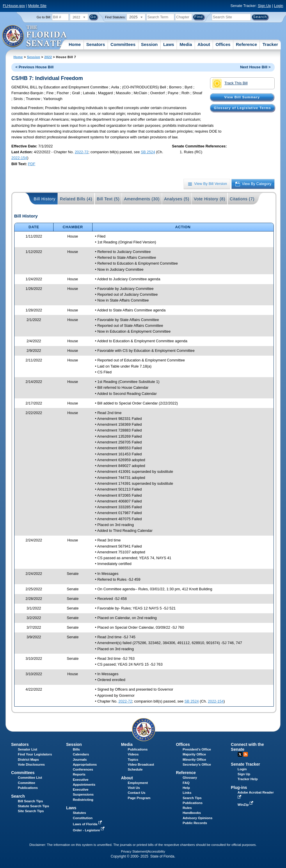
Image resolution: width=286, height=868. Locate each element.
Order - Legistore (89, 830)
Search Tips (192, 798)
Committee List (30, 778)
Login (279, 6)
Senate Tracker (246, 764)
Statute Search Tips (33, 806)
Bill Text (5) (108, 199)
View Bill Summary (242, 97)
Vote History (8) (209, 199)
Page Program (139, 798)
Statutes (79, 813)
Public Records (195, 823)
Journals (80, 760)
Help (186, 788)
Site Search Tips (31, 811)
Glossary (190, 778)
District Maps (28, 760)
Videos (133, 754)
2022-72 (82, 152)
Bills (76, 749)
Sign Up (264, 6)
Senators (96, 44)
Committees (123, 44)
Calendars (81, 754)
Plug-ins (239, 787)
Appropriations (85, 764)
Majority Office (194, 754)
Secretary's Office (197, 764)
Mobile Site (37, 6)
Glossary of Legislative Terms (242, 108)
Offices (223, 44)
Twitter (240, 754)
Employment (138, 783)
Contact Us (137, 793)
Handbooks (192, 813)
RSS (246, 754)
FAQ (186, 783)
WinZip (246, 805)
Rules (187, 808)
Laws (169, 44)
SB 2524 (148, 152)
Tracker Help (248, 779)
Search (18, 796)
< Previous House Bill (34, 67)
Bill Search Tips (30, 801)
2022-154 (19, 158)
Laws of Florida (88, 824)
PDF (32, 164)
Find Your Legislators (35, 754)
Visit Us (134, 788)
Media (186, 44)
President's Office (197, 749)
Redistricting (83, 800)
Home (75, 44)
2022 (48, 57)
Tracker (270, 44)
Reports (79, 774)
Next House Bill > (255, 67)
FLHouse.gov (14, 6)
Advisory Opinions (198, 818)
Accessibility (157, 851)
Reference (247, 44)
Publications (138, 749)
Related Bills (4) (76, 199)
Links (187, 793)
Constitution (83, 818)
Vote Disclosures (31, 764)
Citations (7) (242, 199)
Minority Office (194, 760)
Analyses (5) (177, 199)
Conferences (83, 769)
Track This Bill (230, 83)
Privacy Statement (134, 851)
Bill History (45, 199)
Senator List (27, 749)
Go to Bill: (44, 17)
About (204, 44)
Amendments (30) (142, 199)
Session (149, 44)
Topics (133, 760)
